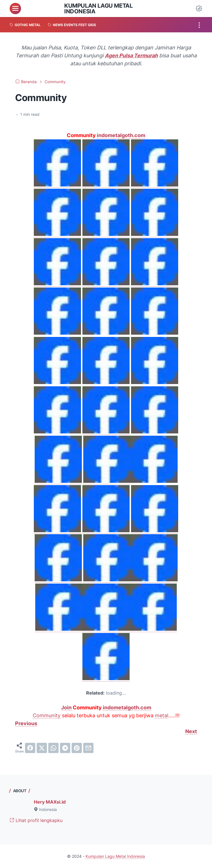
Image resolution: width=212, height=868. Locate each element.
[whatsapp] (53, 748)
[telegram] (65, 748)
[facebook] (30, 748)
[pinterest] (77, 748)
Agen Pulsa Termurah (131, 55)
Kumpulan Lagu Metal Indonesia (98, 9)
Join (66, 707)
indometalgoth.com (121, 135)
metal (162, 715)
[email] (88, 748)
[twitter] (42, 748)
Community (47, 715)
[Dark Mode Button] (199, 9)
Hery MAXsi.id (50, 802)
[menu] (15, 9)
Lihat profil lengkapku (36, 820)
